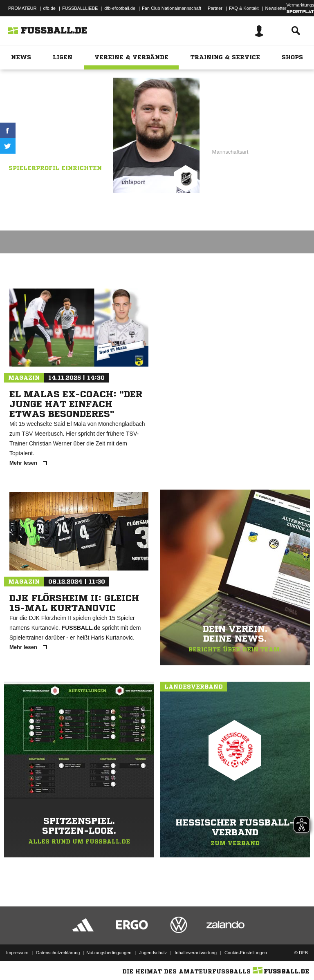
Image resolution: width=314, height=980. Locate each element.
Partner (215, 8)
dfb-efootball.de (120, 8)
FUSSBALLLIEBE (80, 8)
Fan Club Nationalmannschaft (172, 8)
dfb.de (49, 8)
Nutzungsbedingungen (109, 953)
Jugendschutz (153, 953)
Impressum (17, 953)
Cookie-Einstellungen (246, 953)
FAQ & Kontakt (244, 8)
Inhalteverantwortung (196, 953)
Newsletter (276, 8)
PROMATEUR (22, 8)
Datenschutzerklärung (58, 953)
